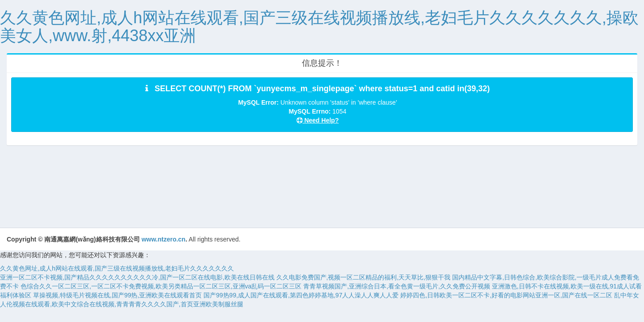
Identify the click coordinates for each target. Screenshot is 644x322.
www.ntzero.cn (163, 239)
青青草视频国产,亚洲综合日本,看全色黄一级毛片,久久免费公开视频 (397, 286)
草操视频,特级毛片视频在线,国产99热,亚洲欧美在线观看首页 (117, 295)
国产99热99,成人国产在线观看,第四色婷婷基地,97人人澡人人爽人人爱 (301, 295)
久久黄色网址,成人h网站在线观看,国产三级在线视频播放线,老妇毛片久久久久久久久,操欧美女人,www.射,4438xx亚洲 (319, 27)
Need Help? (318, 120)
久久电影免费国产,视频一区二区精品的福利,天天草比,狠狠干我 (364, 277)
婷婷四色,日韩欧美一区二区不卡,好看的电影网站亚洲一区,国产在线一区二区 (506, 295)
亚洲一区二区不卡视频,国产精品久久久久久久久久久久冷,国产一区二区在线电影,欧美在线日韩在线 (137, 277)
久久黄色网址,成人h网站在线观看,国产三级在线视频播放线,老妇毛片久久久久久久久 (117, 268)
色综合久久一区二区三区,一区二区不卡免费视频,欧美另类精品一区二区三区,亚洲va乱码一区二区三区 (161, 286)
